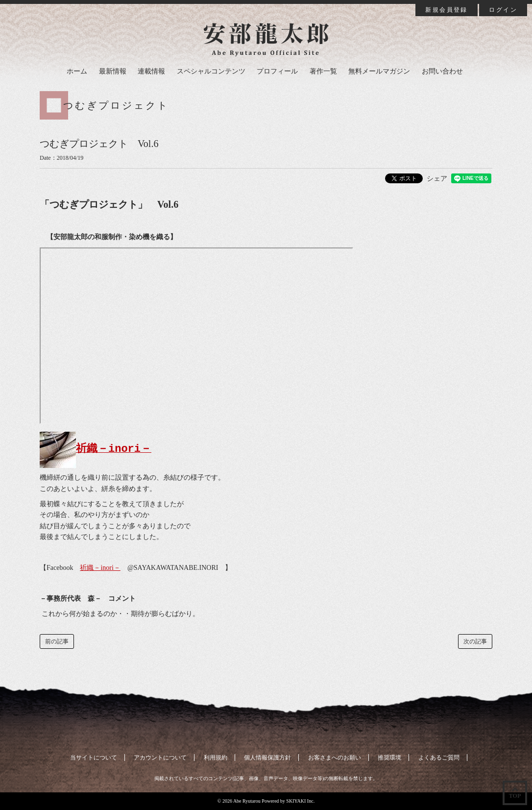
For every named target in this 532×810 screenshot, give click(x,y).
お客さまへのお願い (335, 758)
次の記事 (475, 641)
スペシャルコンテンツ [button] (211, 71)
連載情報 (151, 71)
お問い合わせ (442, 71)
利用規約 (216, 758)
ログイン (503, 10)
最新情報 (113, 71)
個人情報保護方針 (267, 758)
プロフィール (277, 71)
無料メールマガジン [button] (379, 71)
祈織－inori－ (100, 568)
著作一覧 (323, 71)
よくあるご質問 (439, 758)
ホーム (77, 71)
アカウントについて (160, 758)
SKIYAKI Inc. (300, 801)
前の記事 (57, 641)
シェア (437, 179)
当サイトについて (94, 758)
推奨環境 (389, 758)
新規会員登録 (446, 10)
